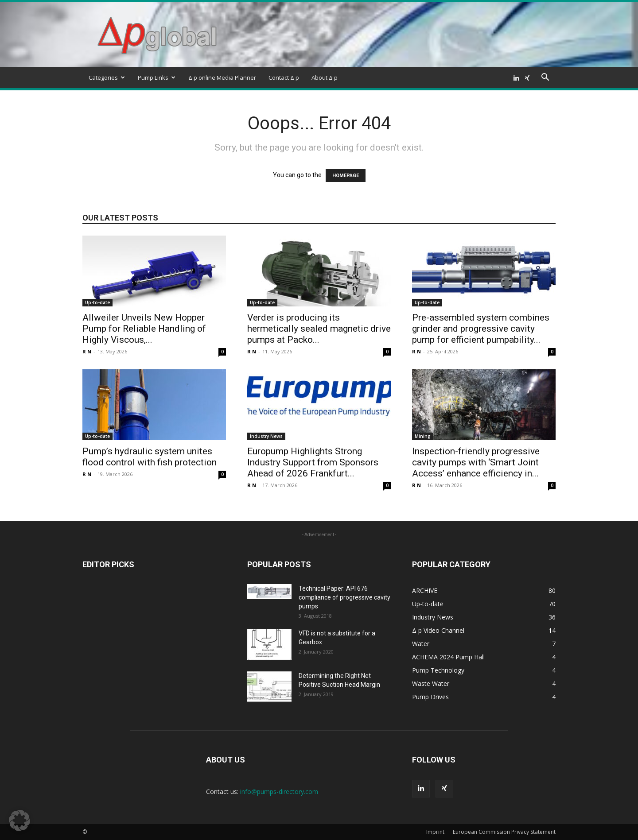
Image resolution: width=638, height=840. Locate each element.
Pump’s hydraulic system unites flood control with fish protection (150, 457)
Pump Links (157, 77)
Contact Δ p (284, 77)
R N (87, 351)
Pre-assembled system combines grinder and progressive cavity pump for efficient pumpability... (481, 329)
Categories (107, 77)
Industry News (266, 436)
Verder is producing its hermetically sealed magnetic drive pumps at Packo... (319, 329)
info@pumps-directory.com (279, 792)
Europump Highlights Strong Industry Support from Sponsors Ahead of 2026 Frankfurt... (313, 462)
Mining (423, 436)
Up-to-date (97, 302)
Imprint (435, 832)
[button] (545, 78)
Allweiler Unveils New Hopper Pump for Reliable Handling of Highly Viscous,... (144, 329)
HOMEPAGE (346, 176)
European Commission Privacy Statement (504, 832)
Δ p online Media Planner (222, 77)
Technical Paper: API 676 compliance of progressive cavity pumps (344, 597)
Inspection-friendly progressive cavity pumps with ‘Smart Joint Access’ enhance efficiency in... (476, 462)
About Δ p (325, 77)
